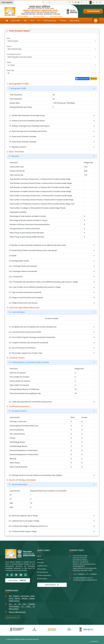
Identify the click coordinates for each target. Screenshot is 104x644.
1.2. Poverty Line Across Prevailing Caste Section (27, 121)
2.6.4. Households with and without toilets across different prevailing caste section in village (43, 282)
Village (9, 62)
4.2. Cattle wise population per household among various (30, 402)
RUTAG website (42, 579)
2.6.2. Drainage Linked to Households (23, 271)
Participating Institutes (14, 54)
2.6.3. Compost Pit (16, 277)
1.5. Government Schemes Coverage (22, 136)
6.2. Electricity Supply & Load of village (23, 516)
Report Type (11, 70)
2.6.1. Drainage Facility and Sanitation (23, 266)
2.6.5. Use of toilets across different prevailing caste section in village (35, 287)
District (9, 46)
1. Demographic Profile (17, 88)
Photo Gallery (42, 569)
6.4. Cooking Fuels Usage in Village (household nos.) (28, 526)
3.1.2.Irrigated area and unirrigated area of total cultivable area (33, 327)
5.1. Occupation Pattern (18, 411)
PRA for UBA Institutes (17, 612)
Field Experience (50, 21)
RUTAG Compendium (44, 575)
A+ (100, 2)
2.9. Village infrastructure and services (23, 303)
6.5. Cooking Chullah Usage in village (23, 531)
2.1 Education (14, 156)
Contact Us (94, 641)
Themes (63, 21)
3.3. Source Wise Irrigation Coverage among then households (32, 337)
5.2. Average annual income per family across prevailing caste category (35, 475)
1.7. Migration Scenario (18, 147)
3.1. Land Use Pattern (17, 312)
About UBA (16, 21)
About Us (40, 559)
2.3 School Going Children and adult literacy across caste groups (33, 250)
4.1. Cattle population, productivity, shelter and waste (29, 362)
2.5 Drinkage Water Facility (19, 261)
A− (93, 2)
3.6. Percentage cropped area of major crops (26, 353)
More (21, 26)
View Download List (12, 617)
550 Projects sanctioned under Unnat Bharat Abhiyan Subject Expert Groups (22, 598)
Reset (94, 79)
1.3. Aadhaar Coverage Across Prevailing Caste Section (29, 126)
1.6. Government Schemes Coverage (22, 142)
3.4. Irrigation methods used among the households (29, 343)
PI (39, 21)
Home (39, 556)
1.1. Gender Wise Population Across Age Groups (27, 115)
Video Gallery (75, 21)
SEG (25, 21)
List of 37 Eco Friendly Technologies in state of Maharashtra (22, 606)
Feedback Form (42, 566)
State (9, 38)
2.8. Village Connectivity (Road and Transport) (26, 298)
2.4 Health (13, 256)
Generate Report (83, 79)
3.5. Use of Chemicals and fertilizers (22, 348)
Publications (11, 26)
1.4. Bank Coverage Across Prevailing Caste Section (28, 131)
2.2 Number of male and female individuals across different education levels (37, 245)
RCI (33, 21)
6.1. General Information (18, 484)
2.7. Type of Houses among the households (25, 292)
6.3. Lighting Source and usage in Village (24, 521)
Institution (41, 563)
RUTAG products (43, 572)
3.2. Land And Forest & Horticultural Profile (25, 332)
